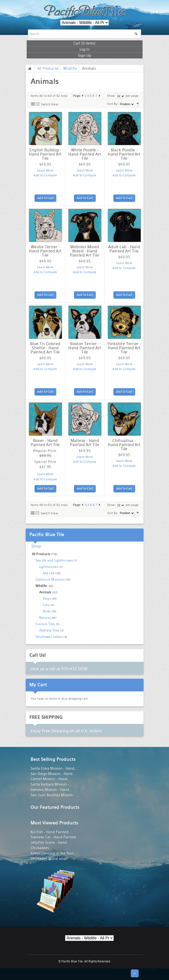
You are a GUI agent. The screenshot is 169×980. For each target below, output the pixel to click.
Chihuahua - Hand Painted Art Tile (124, 445)
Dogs (47, 599)
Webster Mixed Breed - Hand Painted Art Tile (85, 251)
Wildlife (70, 68)
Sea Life (49, 573)
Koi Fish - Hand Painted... (51, 832)
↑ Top (135, 973)
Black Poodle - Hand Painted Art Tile (124, 154)
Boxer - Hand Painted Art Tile (45, 443)
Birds (47, 611)
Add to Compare (45, 175)
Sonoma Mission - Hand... (51, 790)
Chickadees (40, 848)
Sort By (112, 104)
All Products (47, 68)
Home (31, 68)
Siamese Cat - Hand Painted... (55, 837)
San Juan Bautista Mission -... (54, 795)
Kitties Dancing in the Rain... (54, 853)
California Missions (50, 580)
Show (111, 96)
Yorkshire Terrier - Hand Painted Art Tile (124, 348)
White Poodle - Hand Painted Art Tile (85, 154)
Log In (85, 49)
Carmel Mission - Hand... (50, 779)
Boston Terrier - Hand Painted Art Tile (85, 348)
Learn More (45, 170)
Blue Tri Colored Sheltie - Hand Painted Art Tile (45, 348)
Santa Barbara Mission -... (51, 784)
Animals (45, 592)
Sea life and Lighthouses (54, 560)
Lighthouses (49, 567)
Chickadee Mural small (49, 859)
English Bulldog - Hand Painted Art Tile (45, 154)
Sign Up (85, 55)
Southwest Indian (49, 637)
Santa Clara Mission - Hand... (54, 768)
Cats (46, 605)
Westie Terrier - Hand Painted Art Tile (45, 251)
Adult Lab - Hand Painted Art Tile (124, 249)
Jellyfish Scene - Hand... (50, 843)
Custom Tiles (45, 624)
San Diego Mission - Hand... (53, 774)
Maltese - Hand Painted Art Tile (85, 443)
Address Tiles (49, 630)
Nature (44, 618)
